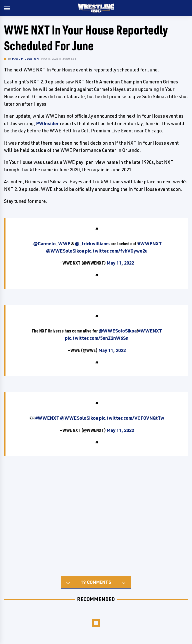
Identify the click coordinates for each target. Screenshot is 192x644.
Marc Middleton (25, 59)
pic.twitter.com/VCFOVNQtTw (132, 418)
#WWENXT (150, 244)
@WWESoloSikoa (65, 251)
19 (83, 582)
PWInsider (47, 123)
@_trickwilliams (92, 244)
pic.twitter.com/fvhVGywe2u (116, 251)
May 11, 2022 (120, 263)
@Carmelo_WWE (52, 244)
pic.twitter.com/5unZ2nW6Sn (97, 338)
